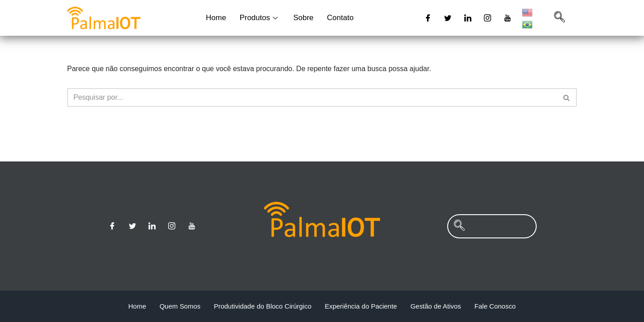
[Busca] (312, 97)
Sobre (303, 18)
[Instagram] (487, 18)
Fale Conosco (495, 306)
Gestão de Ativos (436, 306)
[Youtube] (508, 18)
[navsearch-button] (559, 18)
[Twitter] (448, 18)
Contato (340, 18)
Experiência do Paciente (361, 306)
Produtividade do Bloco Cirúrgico (263, 306)
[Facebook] (428, 18)
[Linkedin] (468, 18)
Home (216, 18)
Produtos (260, 18)
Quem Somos (180, 306)
